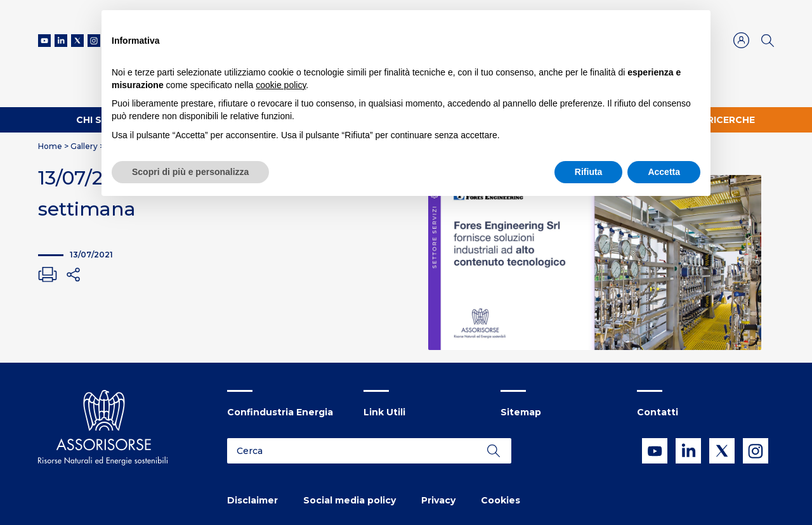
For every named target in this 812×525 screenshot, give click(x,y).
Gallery (84, 146)
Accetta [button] (664, 172)
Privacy (438, 500)
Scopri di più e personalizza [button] (190, 172)
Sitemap (521, 412)
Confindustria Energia (280, 412)
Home (50, 146)
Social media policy (350, 500)
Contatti (658, 412)
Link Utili (384, 412)
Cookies (501, 500)
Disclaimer (252, 500)
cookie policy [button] (281, 85)
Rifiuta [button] (589, 172)
